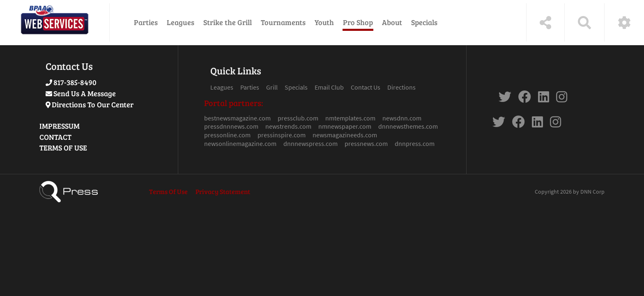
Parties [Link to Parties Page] (250, 87)
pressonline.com (227, 135)
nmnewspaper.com (345, 126)
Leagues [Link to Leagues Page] (222, 87)
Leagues (181, 22)
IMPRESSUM (60, 126)
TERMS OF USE (63, 148)
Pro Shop (358, 22)
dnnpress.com (415, 143)
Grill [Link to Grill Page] (272, 87)
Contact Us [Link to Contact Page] (366, 87)
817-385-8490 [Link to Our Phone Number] (75, 82)
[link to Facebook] (525, 99)
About (392, 22)
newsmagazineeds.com (345, 135)
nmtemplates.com (350, 118)
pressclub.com (298, 118)
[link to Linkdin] (544, 99)
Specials (424, 22)
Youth (324, 22)
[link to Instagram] (562, 99)
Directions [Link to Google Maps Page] (401, 87)
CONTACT (55, 137)
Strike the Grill (228, 22)
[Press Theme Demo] (55, 22)
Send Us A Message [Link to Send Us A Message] (85, 93)
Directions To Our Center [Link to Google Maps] (93, 104)
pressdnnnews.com (231, 126)
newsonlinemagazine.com (240, 143)
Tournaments (283, 22)
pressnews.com (366, 143)
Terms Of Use (168, 191)
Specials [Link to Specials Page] (296, 87)
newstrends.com (288, 126)
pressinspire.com (282, 135)
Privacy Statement (223, 191)
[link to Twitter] (505, 99)
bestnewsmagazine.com (237, 118)
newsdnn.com (402, 118)
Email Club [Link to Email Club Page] (329, 87)
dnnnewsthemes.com (408, 126)
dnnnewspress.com (310, 143)
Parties (146, 22)
